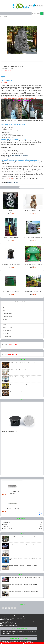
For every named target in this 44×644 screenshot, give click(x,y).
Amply (4, 305)
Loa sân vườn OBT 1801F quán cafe (11, 292)
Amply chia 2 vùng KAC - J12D (12, 509)
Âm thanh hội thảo (7, 322)
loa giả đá (12, 137)
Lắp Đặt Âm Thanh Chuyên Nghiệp (18, 616)
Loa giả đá (5, 319)
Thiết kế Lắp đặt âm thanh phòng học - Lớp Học (20, 377)
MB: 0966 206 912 (5, 643)
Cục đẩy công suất (7, 331)
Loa (3, 308)
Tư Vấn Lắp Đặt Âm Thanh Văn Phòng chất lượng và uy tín (22, 551)
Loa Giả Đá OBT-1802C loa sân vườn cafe (33, 238)
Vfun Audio (34, 616)
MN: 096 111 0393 (27, 643)
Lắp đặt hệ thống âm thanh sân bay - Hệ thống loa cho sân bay (23, 565)
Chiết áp (4, 325)
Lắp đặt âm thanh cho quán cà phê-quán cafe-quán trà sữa (22, 363)
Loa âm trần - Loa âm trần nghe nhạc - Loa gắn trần (14, 302)
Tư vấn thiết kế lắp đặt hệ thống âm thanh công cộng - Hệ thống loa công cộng (25, 559)
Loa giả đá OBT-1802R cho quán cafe (33, 292)
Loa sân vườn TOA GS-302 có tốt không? (11, 265)
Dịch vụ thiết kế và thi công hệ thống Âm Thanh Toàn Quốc (22, 537)
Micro (4, 311)
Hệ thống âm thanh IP (7, 328)
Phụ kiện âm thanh (7, 336)
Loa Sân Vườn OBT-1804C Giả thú (11, 238)
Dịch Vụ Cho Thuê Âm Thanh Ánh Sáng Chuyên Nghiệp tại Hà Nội (24, 544)
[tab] (3, 78)
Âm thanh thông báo (7, 313)
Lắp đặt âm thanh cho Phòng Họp (17, 391)
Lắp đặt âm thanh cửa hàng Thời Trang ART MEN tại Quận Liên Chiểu (25, 577)
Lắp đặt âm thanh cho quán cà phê (20, 155)
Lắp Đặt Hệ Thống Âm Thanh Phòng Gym (19, 384)
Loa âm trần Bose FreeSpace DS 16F (10, 431)
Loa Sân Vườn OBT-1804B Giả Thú (33, 211)
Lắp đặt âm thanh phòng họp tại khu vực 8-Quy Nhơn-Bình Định (23, 584)
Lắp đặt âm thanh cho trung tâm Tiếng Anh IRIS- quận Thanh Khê (24, 592)
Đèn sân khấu (6, 334)
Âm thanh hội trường (7, 316)
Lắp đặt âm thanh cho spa (12, 157)
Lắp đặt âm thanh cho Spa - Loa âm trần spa (19, 370)
